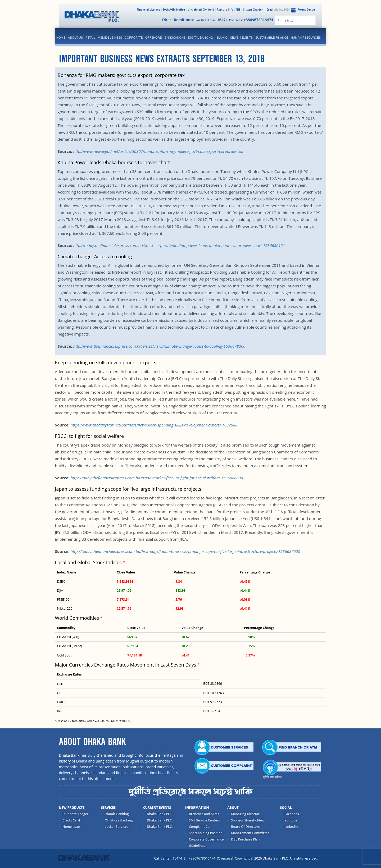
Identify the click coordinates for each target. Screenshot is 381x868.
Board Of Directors (245, 827)
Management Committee (250, 833)
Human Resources (306, 38)
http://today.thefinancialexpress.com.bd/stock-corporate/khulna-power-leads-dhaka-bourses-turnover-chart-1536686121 (179, 245)
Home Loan (71, 827)
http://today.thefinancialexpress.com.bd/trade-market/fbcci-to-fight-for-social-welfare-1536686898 (157, 478)
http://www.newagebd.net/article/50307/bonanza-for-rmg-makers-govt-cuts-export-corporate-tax (158, 151)
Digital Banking (201, 38)
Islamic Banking (117, 814)
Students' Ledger (76, 814)
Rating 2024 (278, 10)
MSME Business (110, 38)
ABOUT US (75, 38)
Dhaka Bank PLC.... (161, 827)
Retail (90, 38)
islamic (221, 38)
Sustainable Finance (272, 38)
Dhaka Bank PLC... (161, 814)
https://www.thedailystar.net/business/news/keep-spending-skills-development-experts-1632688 (154, 425)
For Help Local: (212, 20)
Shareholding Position (206, 833)
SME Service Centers (204, 820)
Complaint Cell (200, 827)
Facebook (291, 814)
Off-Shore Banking (119, 820)
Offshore (153, 38)
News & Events (241, 38)
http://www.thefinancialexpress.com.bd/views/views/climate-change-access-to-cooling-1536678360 (159, 346)
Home (61, 38)
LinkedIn (291, 827)
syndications (175, 38)
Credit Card (71, 820)
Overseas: (251, 20)
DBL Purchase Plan (245, 839)
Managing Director (245, 814)
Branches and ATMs (204, 814)
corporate (134, 38)
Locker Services (117, 827)
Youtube (291, 820)
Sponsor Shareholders (248, 820)
